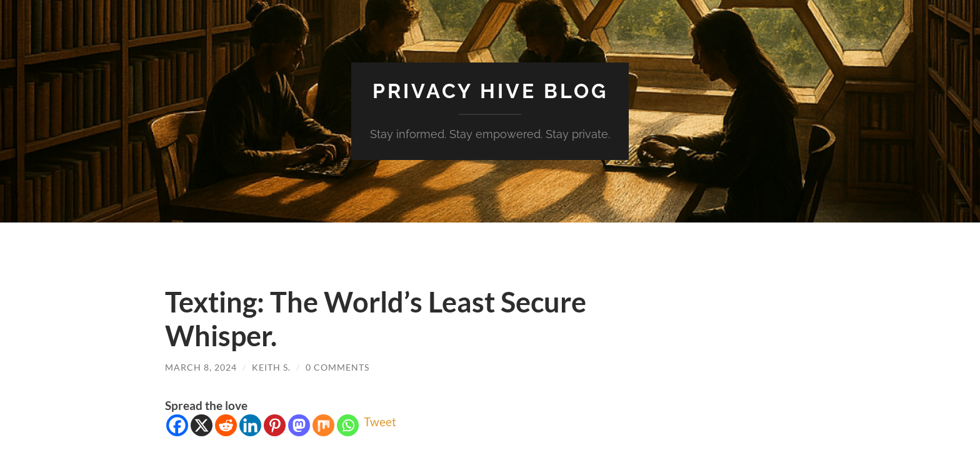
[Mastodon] (299, 425)
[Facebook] (177, 425)
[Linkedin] (250, 425)
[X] (202, 425)
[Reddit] (226, 425)
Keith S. (271, 367)
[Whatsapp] (348, 425)
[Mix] (323, 425)
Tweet (380, 422)
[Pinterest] (275, 425)
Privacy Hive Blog (490, 91)
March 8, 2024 (201, 367)
